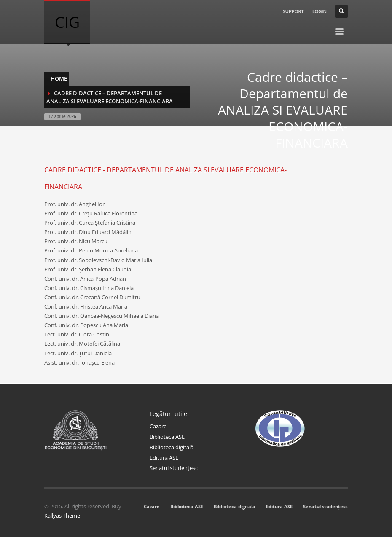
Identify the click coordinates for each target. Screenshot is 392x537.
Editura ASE (164, 458)
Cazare (158, 426)
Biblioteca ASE (167, 437)
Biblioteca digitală (172, 447)
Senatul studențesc (174, 468)
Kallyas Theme (62, 516)
